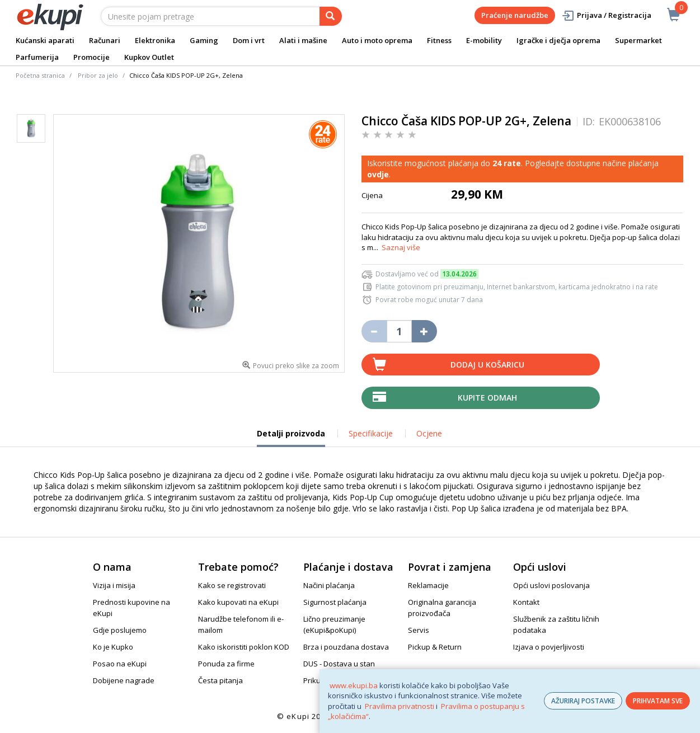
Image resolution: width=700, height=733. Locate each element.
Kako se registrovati (232, 585)
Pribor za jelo (98, 75)
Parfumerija (37, 57)
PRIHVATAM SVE (658, 701)
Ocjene (429, 433)
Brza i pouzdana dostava (346, 647)
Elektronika (155, 40)
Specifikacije (371, 433)
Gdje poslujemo (120, 630)
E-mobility (484, 40)
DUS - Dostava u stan (339, 664)
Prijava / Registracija (606, 15)
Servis (419, 630)
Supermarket (638, 40)
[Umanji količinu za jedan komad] (374, 331)
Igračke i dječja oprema (558, 40)
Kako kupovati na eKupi (238, 602)
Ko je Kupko (113, 647)
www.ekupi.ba (354, 685)
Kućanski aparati (45, 40)
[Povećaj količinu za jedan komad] (424, 331)
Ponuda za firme (226, 664)
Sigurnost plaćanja (335, 602)
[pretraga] (331, 16)
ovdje (378, 174)
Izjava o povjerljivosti (549, 647)
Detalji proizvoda (291, 438)
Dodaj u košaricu (487, 365)
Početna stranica (40, 75)
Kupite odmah (487, 398)
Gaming (204, 40)
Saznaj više (401, 247)
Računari (105, 40)
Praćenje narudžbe (515, 15)
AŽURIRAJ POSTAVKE (583, 701)
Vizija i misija (114, 585)
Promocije (91, 57)
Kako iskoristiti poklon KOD (244, 647)
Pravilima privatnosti (400, 706)
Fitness (439, 40)
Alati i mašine (303, 40)
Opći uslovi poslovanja (551, 585)
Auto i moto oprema (377, 40)
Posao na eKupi (120, 664)
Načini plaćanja (329, 585)
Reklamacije (428, 585)
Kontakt (526, 602)
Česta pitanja (220, 680)
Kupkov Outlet (149, 57)
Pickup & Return (435, 647)
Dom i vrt (249, 40)
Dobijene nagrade (124, 680)
